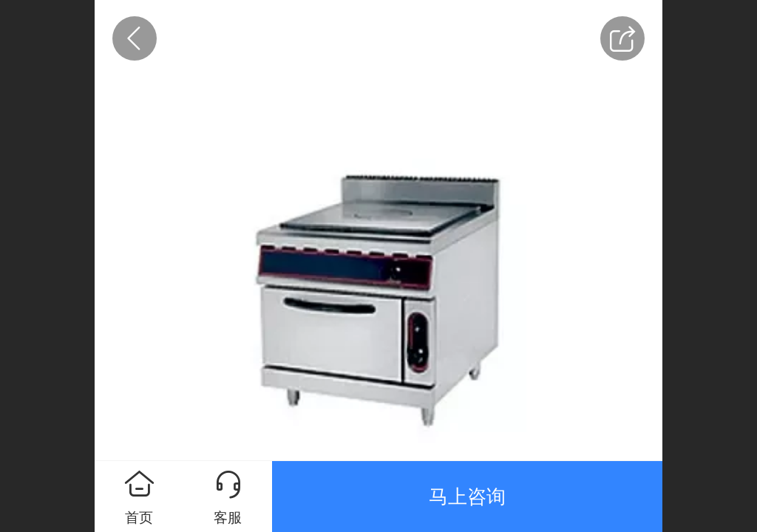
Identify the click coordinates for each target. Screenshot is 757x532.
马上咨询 (467, 497)
